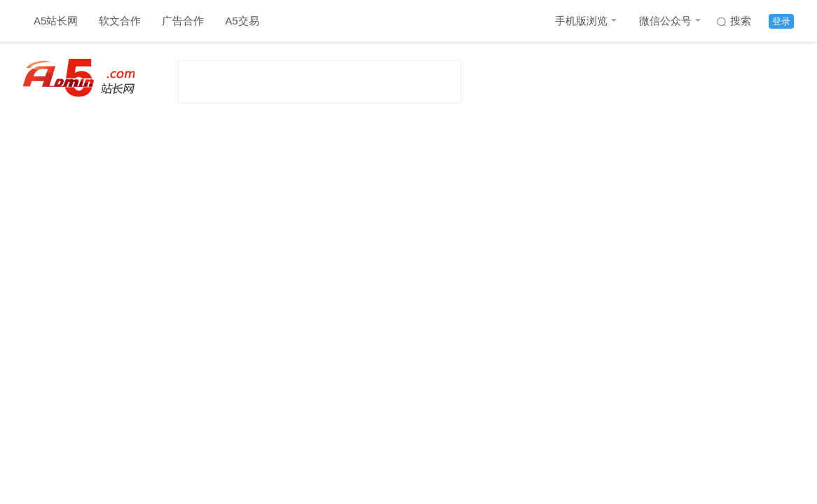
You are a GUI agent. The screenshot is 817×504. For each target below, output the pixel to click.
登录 (781, 21)
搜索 (741, 21)
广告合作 (183, 21)
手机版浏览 (581, 21)
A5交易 (242, 21)
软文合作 (120, 21)
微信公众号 (665, 21)
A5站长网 (56, 21)
